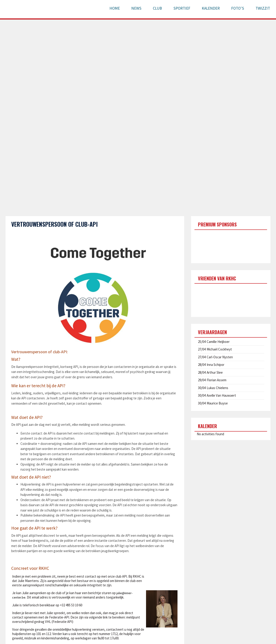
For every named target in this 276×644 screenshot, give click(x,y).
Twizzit (263, 8)
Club (157, 8)
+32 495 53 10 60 (71, 605)
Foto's (238, 8)
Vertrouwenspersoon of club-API (55, 224)
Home (115, 8)
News (136, 8)
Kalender (211, 8)
